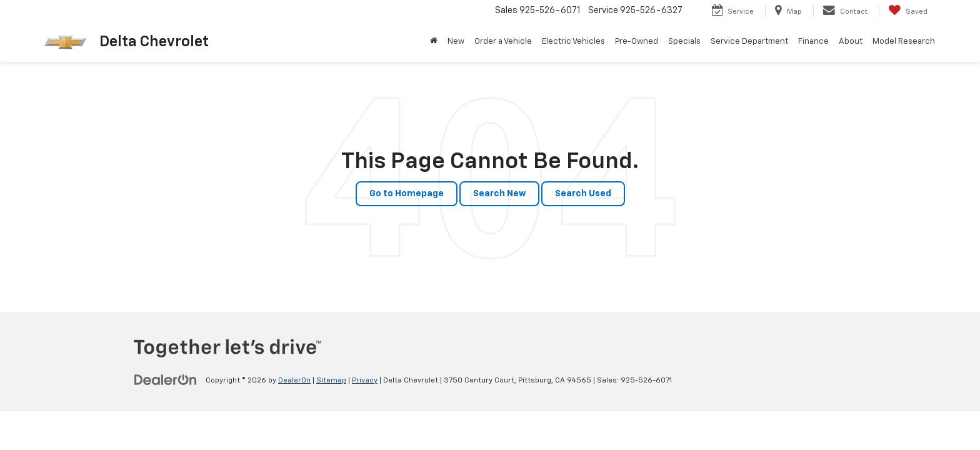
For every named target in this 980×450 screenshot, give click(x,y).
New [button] (456, 42)
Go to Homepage (407, 194)
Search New (499, 194)
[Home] (434, 42)
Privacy (365, 381)
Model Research (904, 42)
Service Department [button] (749, 42)
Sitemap (331, 381)
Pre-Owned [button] (637, 42)
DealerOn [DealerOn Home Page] (294, 381)
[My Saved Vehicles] (908, 11)
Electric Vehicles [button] (573, 42)
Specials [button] (684, 42)
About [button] (851, 42)
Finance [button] (813, 42)
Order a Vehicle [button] (503, 42)
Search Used (583, 194)
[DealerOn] (166, 380)
